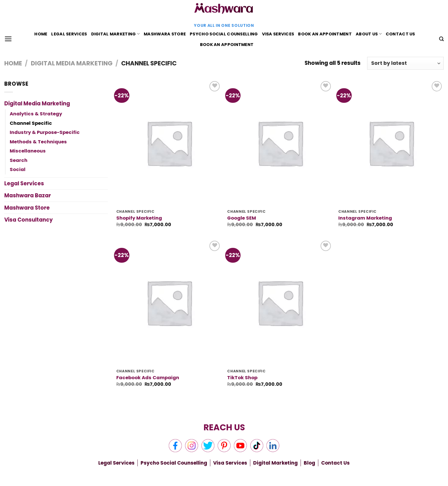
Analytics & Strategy (36, 114)
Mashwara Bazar (28, 195)
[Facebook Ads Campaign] (169, 302)
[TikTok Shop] (280, 302)
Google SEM (242, 218)
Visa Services (278, 34)
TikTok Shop (242, 378)
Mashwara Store (165, 34)
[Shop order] (405, 63)
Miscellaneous (28, 151)
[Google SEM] (280, 143)
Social (18, 169)
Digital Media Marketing (72, 63)
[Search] (441, 39)
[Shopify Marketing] (169, 143)
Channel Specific (31, 123)
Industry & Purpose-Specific (45, 132)
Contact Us (400, 34)
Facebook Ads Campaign (148, 378)
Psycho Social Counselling (224, 34)
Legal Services (69, 34)
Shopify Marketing (139, 218)
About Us (369, 34)
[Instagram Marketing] (391, 143)
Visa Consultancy (29, 220)
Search (19, 160)
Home (41, 34)
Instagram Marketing (365, 218)
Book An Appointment (325, 34)
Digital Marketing (116, 34)
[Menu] (8, 39)
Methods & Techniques (38, 142)
